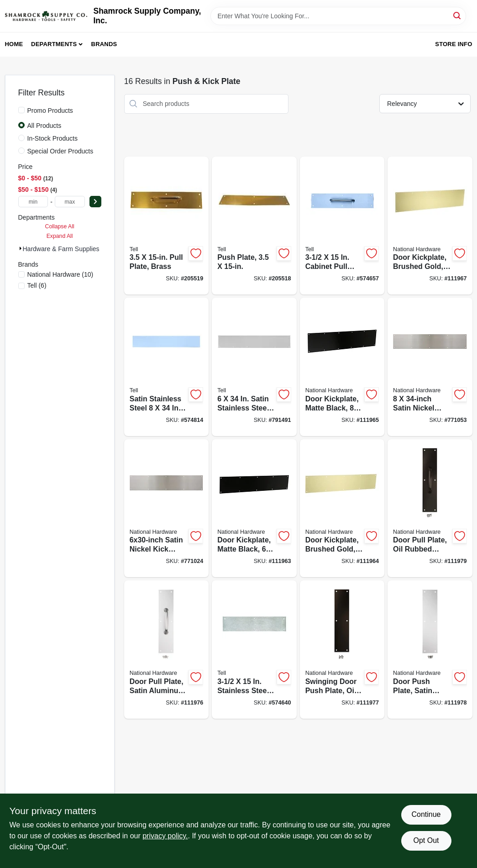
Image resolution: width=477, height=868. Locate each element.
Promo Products (50, 110)
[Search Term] (338, 16)
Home (14, 44)
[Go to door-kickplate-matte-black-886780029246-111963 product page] (254, 508)
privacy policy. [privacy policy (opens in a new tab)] (165, 836)
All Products (45, 126)
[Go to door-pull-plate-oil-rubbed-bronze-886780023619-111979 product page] (430, 508)
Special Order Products (60, 151)
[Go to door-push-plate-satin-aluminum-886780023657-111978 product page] (430, 650)
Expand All (60, 236)
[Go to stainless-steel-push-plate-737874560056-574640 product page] (254, 650)
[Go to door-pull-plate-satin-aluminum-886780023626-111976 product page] (166, 650)
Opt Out (426, 840)
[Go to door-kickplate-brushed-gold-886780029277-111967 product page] (430, 226)
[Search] (458, 15)
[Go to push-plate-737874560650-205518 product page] (254, 226)
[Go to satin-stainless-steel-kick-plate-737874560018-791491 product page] (254, 367)
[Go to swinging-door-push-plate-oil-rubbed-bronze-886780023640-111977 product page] (342, 650)
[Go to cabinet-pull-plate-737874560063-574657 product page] (342, 226)
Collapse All (60, 226)
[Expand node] (21, 248)
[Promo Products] (21, 110)
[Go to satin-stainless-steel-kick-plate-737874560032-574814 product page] (166, 367)
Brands (104, 44)
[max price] (70, 202)
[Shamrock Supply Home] (46, 16)
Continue (426, 814)
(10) (60, 274)
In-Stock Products (53, 138)
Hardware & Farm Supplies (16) (68, 249)
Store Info (453, 44)
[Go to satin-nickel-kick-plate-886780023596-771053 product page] (430, 367)
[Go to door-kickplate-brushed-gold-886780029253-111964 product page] (342, 508)
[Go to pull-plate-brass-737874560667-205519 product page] (166, 226)
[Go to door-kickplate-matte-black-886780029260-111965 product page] (342, 367)
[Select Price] (95, 202)
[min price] (33, 202)
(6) (37, 285)
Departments (54, 44)
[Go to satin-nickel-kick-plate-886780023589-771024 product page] (166, 508)
